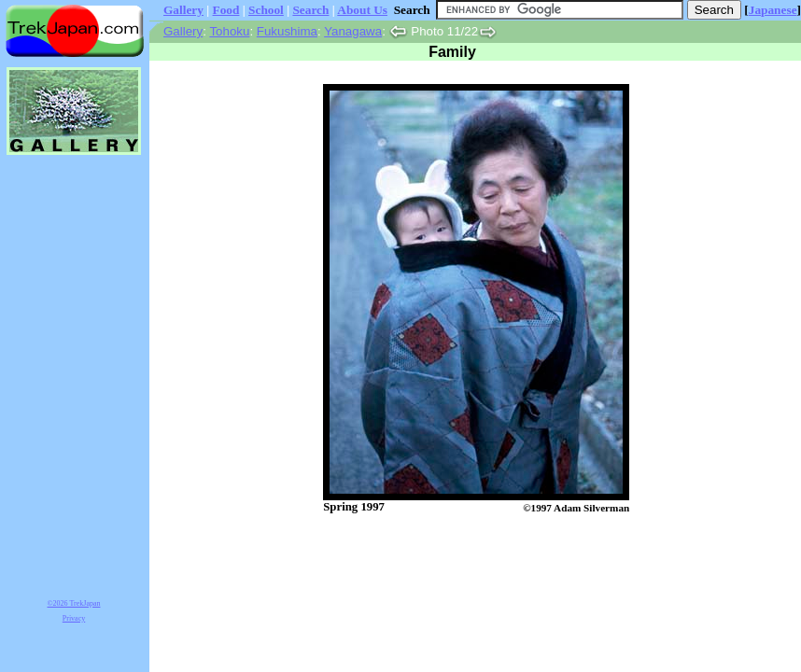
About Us (362, 10)
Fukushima (287, 31)
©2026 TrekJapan (74, 603)
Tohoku (229, 31)
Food (226, 10)
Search (310, 10)
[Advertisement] (457, 563)
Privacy (74, 618)
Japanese (773, 10)
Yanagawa (353, 31)
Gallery (183, 10)
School (266, 10)
